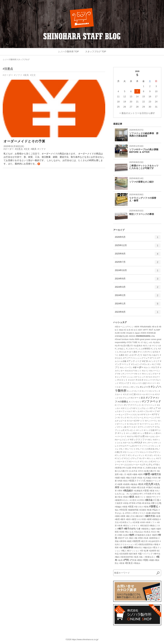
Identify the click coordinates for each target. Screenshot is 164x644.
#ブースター (132, 427)
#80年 (137, 327)
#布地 (126, 503)
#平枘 (139, 503)
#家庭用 (118, 500)
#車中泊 (157, 554)
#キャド (138, 374)
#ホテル (130, 436)
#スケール (141, 394)
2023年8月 (138, 313)
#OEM (143, 333)
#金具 (120, 560)
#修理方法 (156, 474)
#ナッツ (140, 421)
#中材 (134, 468)
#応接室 (143, 510)
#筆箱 (156, 544)
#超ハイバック (145, 554)
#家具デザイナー (153, 497)
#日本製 (136, 522)
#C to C (134, 330)
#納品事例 (128, 547)
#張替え (154, 506)
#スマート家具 (138, 398)
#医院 (128, 488)
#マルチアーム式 (127, 446)
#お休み (156, 342)
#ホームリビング (122, 440)
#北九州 (149, 484)
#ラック (118, 455)
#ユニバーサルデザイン (150, 452)
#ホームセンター (153, 436)
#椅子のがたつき (132, 529)
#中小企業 (127, 468)
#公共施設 (147, 478)
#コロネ (140, 380)
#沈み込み (139, 532)
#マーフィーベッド (143, 446)
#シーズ (138, 391)
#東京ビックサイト (131, 526)
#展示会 (149, 500)
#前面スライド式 (137, 481)
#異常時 (123, 541)
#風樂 (151, 560)
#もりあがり (154, 355)
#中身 (140, 468)
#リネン (158, 455)
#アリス (153, 358)
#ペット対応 (132, 433)
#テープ (153, 411)
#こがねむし (120, 349)
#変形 (152, 491)
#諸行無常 (133, 554)
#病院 (129, 541)
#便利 (140, 474)
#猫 (136, 538)
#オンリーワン (126, 368)
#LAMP (157, 330)
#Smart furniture (122, 339)
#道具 (136, 557)
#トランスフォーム (135, 418)
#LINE (123, 333)
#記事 (146, 551)
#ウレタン (147, 364)
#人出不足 (133, 471)
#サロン (127, 387)
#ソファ (18, 75)
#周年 (120, 491)
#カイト (147, 368)
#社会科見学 (154, 541)
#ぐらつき (157, 346)
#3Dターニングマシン (124, 327)
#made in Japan (133, 333)
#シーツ (145, 391)
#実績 (125, 497)
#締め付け (138, 548)
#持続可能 (156, 513)
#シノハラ (145, 387)
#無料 (131, 535)
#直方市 (144, 541)
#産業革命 (153, 538)
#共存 (155, 478)
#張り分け (139, 507)
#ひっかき (129, 355)
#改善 (158, 516)
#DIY (140, 330)
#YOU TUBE (132, 342)
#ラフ (125, 455)
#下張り (157, 465)
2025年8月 (138, 255)
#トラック (122, 418)
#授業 (123, 516)
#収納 (133, 488)
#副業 (120, 484)
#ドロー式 (131, 421)
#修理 (147, 474)
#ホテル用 (139, 436)
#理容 (140, 538)
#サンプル (135, 387)
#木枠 (142, 522)
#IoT (151, 330)
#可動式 (149, 488)
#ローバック (134, 462)
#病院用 (136, 541)
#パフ (137, 424)
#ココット (123, 380)
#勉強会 (134, 484)
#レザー (143, 458)
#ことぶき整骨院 (143, 349)
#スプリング (125, 398)
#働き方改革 (131, 478)
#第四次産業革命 (146, 544)
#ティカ (136, 411)
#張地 (146, 507)
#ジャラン (154, 391)
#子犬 (154, 494)
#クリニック (140, 377)
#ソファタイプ (135, 402)
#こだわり (131, 349)
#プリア (151, 427)
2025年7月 (138, 263)
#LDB (117, 333)
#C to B (127, 330)
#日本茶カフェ (126, 522)
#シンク (130, 391)
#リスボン (149, 455)
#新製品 (156, 519)
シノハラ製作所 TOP (68, 52)
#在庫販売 (138, 491)
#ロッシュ (151, 458)
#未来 (120, 526)
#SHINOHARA (143, 336)
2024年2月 (138, 296)
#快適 (149, 510)
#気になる (129, 532)
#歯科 (153, 529)
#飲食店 (129, 563)
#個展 (117, 478)
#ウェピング (137, 364)
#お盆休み (138, 346)
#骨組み (137, 563)
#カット (138, 371)
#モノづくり (130, 449)
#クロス (149, 377)
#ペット (122, 433)
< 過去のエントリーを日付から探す (137, 113)
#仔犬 (141, 471)
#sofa (132, 339)
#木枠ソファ (151, 522)
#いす (141, 342)
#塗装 (146, 491)
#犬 (127, 538)
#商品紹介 (128, 491)
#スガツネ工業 (129, 394)
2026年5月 (138, 238)
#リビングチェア (132, 458)
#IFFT (146, 330)
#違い (142, 557)
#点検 (125, 535)
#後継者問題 (133, 510)
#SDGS (132, 336)
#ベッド (140, 430)
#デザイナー (146, 415)
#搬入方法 (130, 516)
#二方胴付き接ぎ (150, 468)
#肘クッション (133, 551)
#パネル (130, 424)
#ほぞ (146, 355)
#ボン (150, 440)
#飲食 (122, 563)
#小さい (126, 500)
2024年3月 (138, 288)
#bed (121, 330)
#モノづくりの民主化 (145, 449)
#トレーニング (150, 418)
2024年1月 (138, 305)
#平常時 (132, 503)
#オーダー (8, 75)
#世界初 (118, 468)
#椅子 (120, 529)
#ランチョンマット (136, 455)
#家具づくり (140, 497)
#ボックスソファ (139, 440)
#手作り (129, 513)
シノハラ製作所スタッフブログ (16, 60)
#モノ (122, 449)
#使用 (129, 474)
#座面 (131, 507)
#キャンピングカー (150, 374)
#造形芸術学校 (127, 557)
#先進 (140, 478)
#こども (154, 349)
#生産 (146, 538)
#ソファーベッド (149, 405)
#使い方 (123, 474)
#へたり (138, 355)
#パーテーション (147, 424)
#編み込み (148, 548)
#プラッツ (142, 427)
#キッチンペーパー (126, 374)
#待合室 (123, 510)
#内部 (120, 481)
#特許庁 (121, 538)
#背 (141, 551)
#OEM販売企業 (121, 336)
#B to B (155, 327)
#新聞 (149, 519)
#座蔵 (125, 507)
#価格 (135, 474)
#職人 (124, 551)
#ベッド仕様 (149, 430)
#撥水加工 (140, 516)
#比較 (122, 532)
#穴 (136, 544)
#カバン (145, 371)
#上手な (149, 465)
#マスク (138, 443)
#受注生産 (141, 488)
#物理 (154, 535)
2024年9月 (138, 280)
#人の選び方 (123, 471)
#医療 (122, 488)
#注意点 (8, 69)
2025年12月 (138, 247)
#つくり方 (142, 352)
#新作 (128, 519)
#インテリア (154, 361)
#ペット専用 (143, 433)
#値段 (123, 478)
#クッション (129, 377)
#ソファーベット (133, 405)
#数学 (123, 519)
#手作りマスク (139, 513)
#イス (145, 361)
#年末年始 (146, 503)
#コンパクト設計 (140, 383)
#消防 (120, 535)
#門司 (126, 560)
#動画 (141, 484)
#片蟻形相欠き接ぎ (143, 535)
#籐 (121, 548)
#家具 (26, 75)
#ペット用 (153, 433)
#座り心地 (156, 503)
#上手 (143, 465)
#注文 (33, 75)
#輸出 (117, 557)
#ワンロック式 (146, 462)
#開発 (140, 560)
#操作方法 (150, 516)
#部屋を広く (150, 557)
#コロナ (132, 380)
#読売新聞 (124, 554)
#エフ (154, 364)
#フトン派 (122, 427)
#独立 (131, 538)
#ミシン (155, 446)
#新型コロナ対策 (139, 519)
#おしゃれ (148, 342)
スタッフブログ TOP (96, 52)
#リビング (119, 458)
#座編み (118, 507)
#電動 (145, 560)
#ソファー (119, 405)
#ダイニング (127, 408)
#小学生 (141, 500)
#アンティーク (134, 361)
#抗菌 (148, 513)
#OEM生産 (151, 333)
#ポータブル (129, 443)
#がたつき (147, 346)
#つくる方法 (153, 352)
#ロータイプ (123, 462)
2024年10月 (138, 272)
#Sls (153, 336)
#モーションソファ (131, 452)
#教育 (117, 519)
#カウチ (156, 367)
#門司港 (133, 560)
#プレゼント (130, 430)
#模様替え (146, 529)
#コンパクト (126, 383)
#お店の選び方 (127, 346)
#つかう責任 (132, 352)
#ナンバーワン (151, 421)
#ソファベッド (152, 401)
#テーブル (145, 411)
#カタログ (129, 371)
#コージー (152, 383)
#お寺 (117, 346)
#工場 (156, 500)
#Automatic (146, 327)
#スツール (150, 394)
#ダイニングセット (141, 408)
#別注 (125, 481)
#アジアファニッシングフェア (136, 358)
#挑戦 (117, 516)
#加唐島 (126, 484)
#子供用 (148, 494)
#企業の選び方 (150, 471)
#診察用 (153, 551)
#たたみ (123, 352)
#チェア (154, 408)
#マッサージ (148, 443)
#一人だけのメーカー (130, 465)
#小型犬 (133, 500)
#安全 (120, 497)
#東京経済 (144, 526)
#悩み (155, 510)
